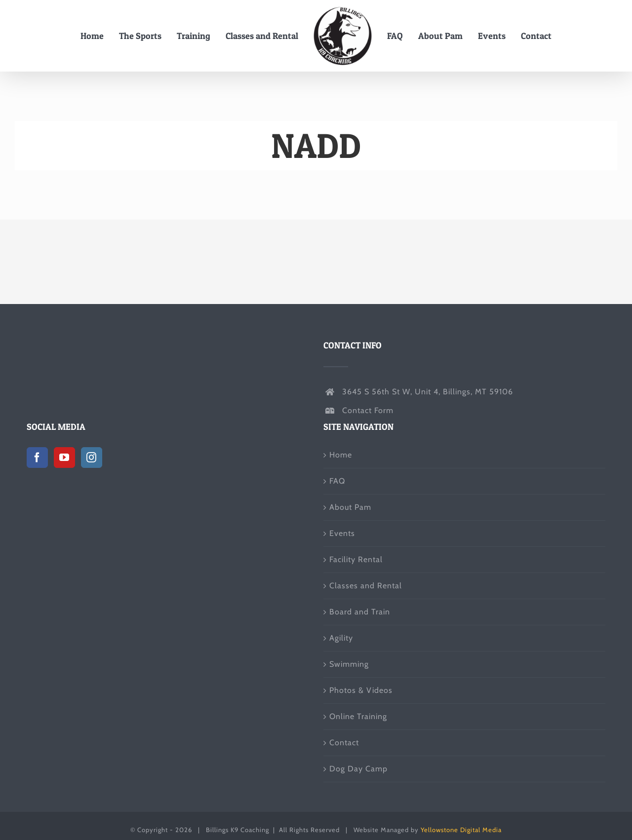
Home (341, 455)
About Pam (350, 507)
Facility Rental (356, 559)
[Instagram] (92, 458)
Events (342, 533)
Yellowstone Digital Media (461, 830)
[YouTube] (64, 458)
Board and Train (360, 612)
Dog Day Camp (358, 769)
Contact (344, 743)
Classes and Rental (366, 586)
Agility (341, 638)
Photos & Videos (361, 690)
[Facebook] (37, 458)
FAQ (337, 481)
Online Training (358, 716)
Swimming (349, 664)
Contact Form (368, 410)
